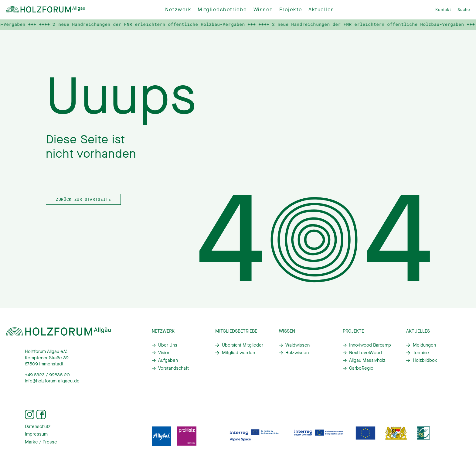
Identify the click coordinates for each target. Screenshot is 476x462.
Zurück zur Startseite (83, 199)
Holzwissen (297, 353)
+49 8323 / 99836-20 (47, 375)
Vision (164, 353)
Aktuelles (321, 10)
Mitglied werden (238, 353)
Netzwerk (178, 10)
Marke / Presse (41, 442)
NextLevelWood (365, 353)
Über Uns (168, 345)
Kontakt (443, 10)
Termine (421, 353)
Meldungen (424, 345)
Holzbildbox (425, 360)
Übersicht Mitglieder (243, 345)
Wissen (263, 10)
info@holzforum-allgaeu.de (52, 381)
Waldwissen (297, 345)
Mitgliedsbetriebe (222, 10)
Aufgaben (168, 360)
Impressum (36, 434)
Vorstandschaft (173, 368)
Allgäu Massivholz (367, 360)
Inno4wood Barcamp (370, 345)
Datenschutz (38, 426)
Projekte (291, 10)
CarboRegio (361, 368)
